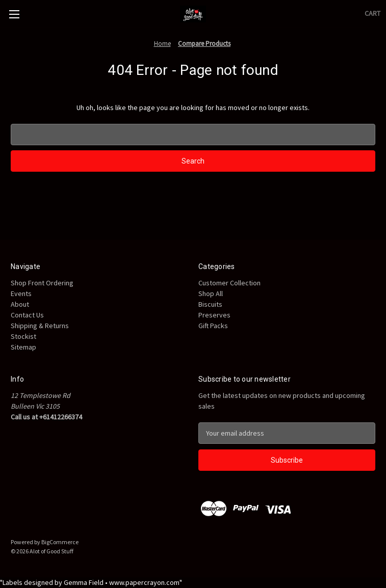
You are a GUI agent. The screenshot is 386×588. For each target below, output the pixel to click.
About (20, 304)
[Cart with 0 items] (372, 14)
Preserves (214, 315)
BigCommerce (60, 542)
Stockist (23, 336)
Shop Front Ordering (42, 283)
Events (21, 293)
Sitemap (23, 347)
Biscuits (210, 304)
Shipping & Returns (40, 326)
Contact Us (27, 315)
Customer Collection (229, 283)
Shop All (211, 293)
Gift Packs (213, 326)
